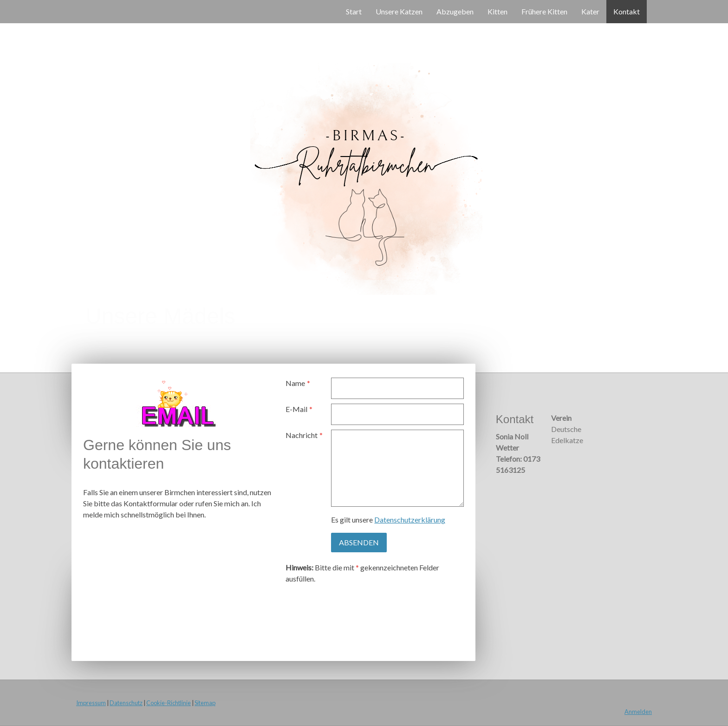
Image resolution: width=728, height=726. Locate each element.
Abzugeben (455, 11)
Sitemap (205, 703)
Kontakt (627, 11)
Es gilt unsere (388, 520)
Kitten (497, 11)
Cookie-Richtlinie (169, 703)
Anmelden (638, 712)
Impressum (91, 703)
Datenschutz (126, 703)
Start (354, 11)
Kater (590, 11)
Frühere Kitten (544, 11)
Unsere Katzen (399, 11)
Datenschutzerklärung (410, 520)
